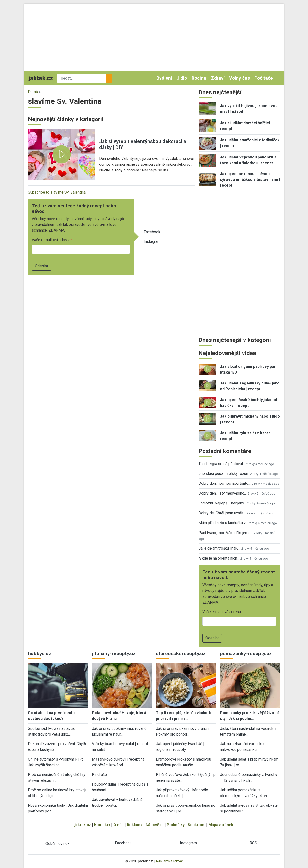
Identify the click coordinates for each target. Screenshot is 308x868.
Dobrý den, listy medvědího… (223, 493)
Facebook (152, 232)
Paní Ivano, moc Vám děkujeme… (226, 533)
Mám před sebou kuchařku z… (223, 523)
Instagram (152, 242)
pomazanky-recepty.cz (246, 654)
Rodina (199, 78)
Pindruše (99, 775)
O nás (119, 825)
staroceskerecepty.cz (181, 654)
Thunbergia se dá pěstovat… (222, 464)
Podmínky (176, 825)
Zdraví (218, 78)
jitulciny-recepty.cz (114, 654)
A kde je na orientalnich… (219, 558)
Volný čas (239, 78)
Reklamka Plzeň (170, 861)
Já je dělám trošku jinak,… (219, 548)
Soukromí (196, 825)
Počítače (264, 78)
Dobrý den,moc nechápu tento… (225, 483)
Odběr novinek (58, 844)
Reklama (135, 825)
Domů (33, 92)
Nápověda (155, 825)
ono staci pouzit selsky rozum (224, 474)
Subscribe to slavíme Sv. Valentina (57, 192)
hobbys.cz (39, 654)
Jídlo (182, 78)
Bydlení (164, 78)
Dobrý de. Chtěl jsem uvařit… (222, 513)
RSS (253, 843)
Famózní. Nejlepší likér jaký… (222, 503)
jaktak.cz (83, 825)
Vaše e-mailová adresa (51, 240)
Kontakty (102, 825)
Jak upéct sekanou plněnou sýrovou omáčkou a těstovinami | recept (250, 179)
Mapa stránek (221, 825)
